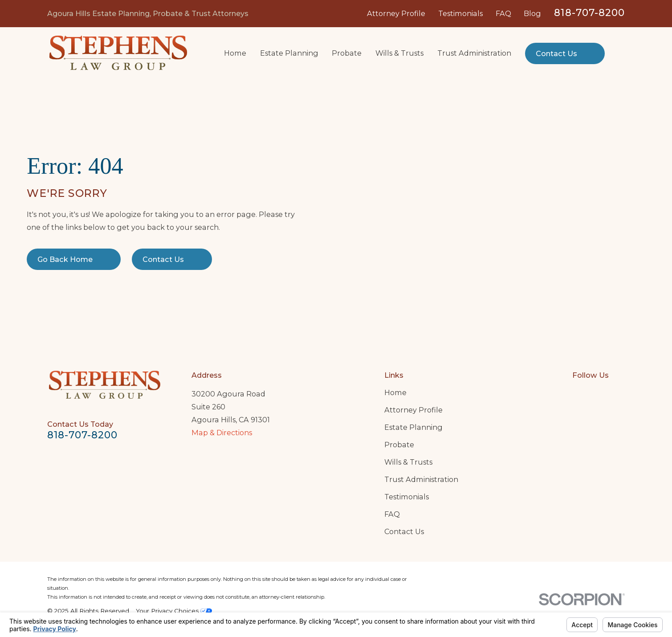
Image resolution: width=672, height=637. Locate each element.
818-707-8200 (589, 12)
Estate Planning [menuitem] (289, 53)
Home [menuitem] (235, 53)
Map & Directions (222, 433)
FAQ (503, 13)
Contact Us (404, 531)
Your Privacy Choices (174, 611)
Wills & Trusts (408, 462)
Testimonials (460, 13)
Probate (399, 445)
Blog (532, 13)
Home (395, 392)
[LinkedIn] (599, 393)
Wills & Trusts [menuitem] (399, 53)
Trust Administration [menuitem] (474, 53)
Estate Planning (413, 427)
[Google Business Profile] (577, 393)
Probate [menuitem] (347, 53)
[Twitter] (620, 393)
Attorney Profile (396, 13)
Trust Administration (421, 479)
